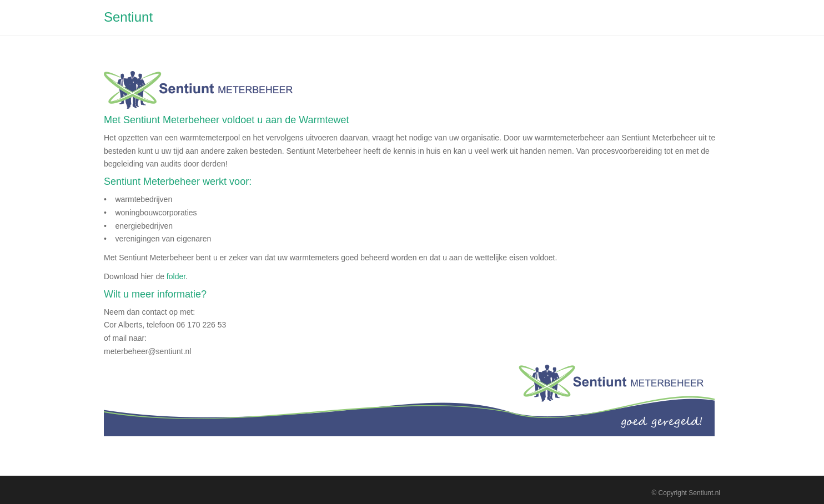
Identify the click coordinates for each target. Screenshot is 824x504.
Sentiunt (128, 17)
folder (176, 276)
